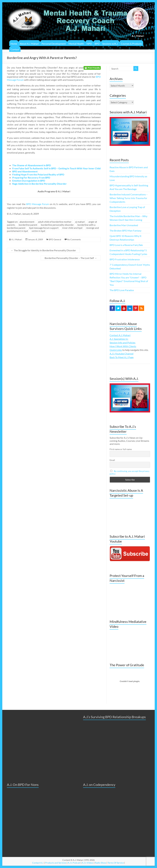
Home (14, 44)
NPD (89, 44)
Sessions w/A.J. (110, 44)
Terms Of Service (116, 863)
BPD (97, 44)
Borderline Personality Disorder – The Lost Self (71, 258)
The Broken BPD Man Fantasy (125, 231)
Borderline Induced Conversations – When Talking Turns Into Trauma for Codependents (129, 198)
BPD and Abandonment (25, 171)
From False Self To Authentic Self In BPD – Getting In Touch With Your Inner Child (56, 168)
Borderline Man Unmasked (124, 225)
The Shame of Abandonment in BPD (32, 165)
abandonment (27, 222)
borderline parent (28, 225)
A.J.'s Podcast (74, 863)
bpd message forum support (44, 228)
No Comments (74, 239)
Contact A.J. (38, 863)
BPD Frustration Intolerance (125, 259)
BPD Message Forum (38, 204)
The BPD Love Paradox (122, 290)
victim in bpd (38, 231)
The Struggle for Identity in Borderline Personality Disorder (43, 250)
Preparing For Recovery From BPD (31, 178)
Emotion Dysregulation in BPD (29, 181)
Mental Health (76, 44)
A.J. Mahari (17, 239)
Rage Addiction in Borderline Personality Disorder (39, 184)
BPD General (55, 239)
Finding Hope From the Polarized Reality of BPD (38, 174)
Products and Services (56, 863)
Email (112, 460)
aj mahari (80, 222)
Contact (15, 49)
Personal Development (54, 44)
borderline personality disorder (57, 225)
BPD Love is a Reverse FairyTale (126, 245)
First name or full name (121, 449)
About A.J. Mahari (29, 44)
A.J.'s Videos (88, 863)
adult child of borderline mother (55, 222)
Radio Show (101, 863)
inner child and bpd (72, 228)
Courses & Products (131, 44)
